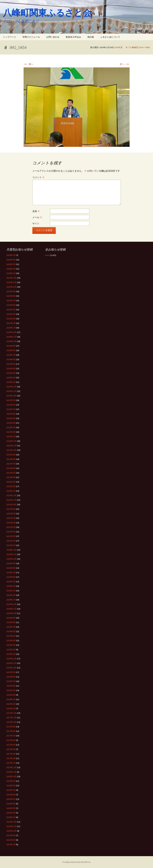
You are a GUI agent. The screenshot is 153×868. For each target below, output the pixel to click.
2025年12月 (11, 278)
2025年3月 (11, 319)
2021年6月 (11, 523)
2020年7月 (11, 572)
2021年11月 (11, 500)
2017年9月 (11, 727)
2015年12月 (11, 822)
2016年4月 (11, 804)
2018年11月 (11, 663)
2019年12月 (11, 604)
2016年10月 (11, 776)
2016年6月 (11, 795)
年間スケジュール (31, 37)
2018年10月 (11, 668)
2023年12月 (11, 387)
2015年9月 (11, 835)
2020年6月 (11, 577)
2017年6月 (11, 740)
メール (37, 217)
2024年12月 (11, 332)
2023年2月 (11, 432)
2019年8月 (11, 622)
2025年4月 (11, 314)
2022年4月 (11, 477)
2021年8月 (11, 514)
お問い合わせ (53, 37)
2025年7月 (11, 300)
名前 (36, 211)
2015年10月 (11, 831)
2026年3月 (11, 264)
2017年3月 (11, 754)
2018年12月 (11, 659)
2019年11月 (11, 609)
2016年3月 (11, 808)
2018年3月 (11, 699)
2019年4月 (11, 640)
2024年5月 (11, 364)
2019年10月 (11, 613)
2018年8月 (11, 677)
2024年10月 (11, 341)
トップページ (10, 37)
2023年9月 (11, 400)
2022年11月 (11, 446)
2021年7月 (11, 518)
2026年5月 (11, 255)
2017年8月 (11, 731)
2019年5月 (11, 636)
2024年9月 (11, 346)
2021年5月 (11, 527)
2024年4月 (11, 368)
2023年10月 (11, 396)
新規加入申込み (73, 37)
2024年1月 (11, 382)
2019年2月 (11, 650)
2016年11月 (11, 772)
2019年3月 (11, 645)
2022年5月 (11, 473)
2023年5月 (11, 418)
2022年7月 (11, 464)
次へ (125, 64)
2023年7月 (11, 409)
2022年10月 (11, 450)
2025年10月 (11, 287)
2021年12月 (11, 495)
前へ (28, 64)
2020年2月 (11, 595)
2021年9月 (11, 509)
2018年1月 (11, 708)
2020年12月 (11, 550)
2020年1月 (11, 600)
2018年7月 (11, 681)
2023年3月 (11, 427)
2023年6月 (11, 414)
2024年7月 (11, 355)
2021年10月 (11, 504)
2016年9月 (11, 781)
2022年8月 (11, 459)
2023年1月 (11, 436)
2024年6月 (11, 359)
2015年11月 (11, 826)
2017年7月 (11, 736)
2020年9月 (11, 563)
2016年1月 (11, 817)
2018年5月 (11, 690)
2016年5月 (11, 799)
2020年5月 (11, 582)
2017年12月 (11, 713)
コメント (38, 177)
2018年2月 (11, 704)
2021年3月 (11, 536)
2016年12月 (11, 767)
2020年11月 (11, 554)
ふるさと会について (110, 37)
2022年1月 (11, 491)
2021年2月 (11, 541)
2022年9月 (11, 455)
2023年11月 (11, 391)
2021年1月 (11, 545)
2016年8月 (11, 786)
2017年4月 (11, 749)
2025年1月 (11, 328)
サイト (36, 223)
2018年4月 (11, 695)
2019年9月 (11, 618)
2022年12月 (11, 441)
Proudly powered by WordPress (77, 862)
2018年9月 (11, 672)
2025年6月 (11, 305)
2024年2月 (11, 378)
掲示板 (91, 37)
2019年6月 (11, 631)
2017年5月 (11, 745)
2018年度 (118, 47)
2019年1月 (11, 654)
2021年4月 (11, 532)
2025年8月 (11, 296)
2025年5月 (11, 310)
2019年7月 (11, 627)
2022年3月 (11, 482)
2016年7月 (11, 790)
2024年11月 (11, 337)
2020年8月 (11, 568)
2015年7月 (11, 844)
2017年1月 (11, 763)
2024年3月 (11, 373)
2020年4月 (11, 586)
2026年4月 (11, 260)
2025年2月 (11, 323)
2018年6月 (11, 686)
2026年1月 (11, 273)
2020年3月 (11, 591)
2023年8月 (11, 405)
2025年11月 (11, 282)
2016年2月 (11, 813)
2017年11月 (11, 718)
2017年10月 (11, 722)
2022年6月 (11, 468)
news (47, 255)
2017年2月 (11, 758)
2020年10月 (11, 559)
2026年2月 (11, 269)
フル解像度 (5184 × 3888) (139, 47)
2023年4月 (11, 423)
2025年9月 (11, 291)
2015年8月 (11, 840)
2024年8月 (11, 350)
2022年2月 (11, 486)
